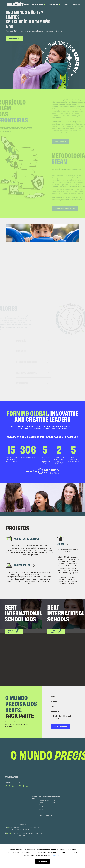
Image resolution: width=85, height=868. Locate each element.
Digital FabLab (25, 565)
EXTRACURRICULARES (34, 4)
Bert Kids (54, 810)
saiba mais (14, 631)
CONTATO (76, 4)
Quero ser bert (61, 726)
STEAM (62, 544)
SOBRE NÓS (18, 4)
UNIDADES (54, 4)
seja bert (14, 39)
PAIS (67, 4)
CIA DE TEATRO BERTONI (29, 539)
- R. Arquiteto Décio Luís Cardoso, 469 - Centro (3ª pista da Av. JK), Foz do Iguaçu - (24, 837)
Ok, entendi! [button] (43, 861)
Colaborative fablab (43, 814)
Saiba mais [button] (56, 855)
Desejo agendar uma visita (61, 717)
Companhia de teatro (44, 810)
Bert (54, 813)
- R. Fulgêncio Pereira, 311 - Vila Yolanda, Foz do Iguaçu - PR (24, 842)
